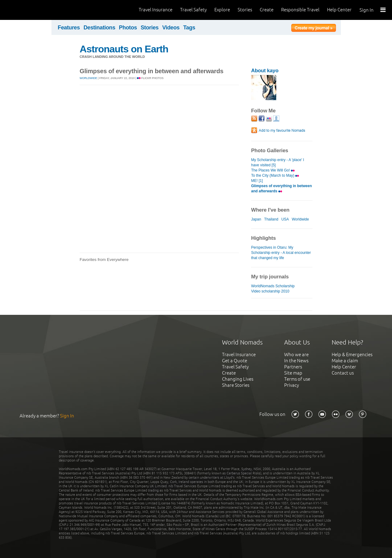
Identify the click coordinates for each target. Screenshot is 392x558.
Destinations (100, 28)
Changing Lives (238, 379)
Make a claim (345, 361)
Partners (293, 367)
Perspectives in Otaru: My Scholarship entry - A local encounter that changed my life (281, 253)
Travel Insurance (156, 10)
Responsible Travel (300, 10)
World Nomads (32, 10)
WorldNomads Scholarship (273, 286)
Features (69, 28)
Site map (293, 373)
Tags (189, 28)
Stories (245, 10)
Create (267, 10)
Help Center (339, 10)
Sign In (367, 10)
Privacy (292, 385)
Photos (128, 28)
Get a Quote (235, 361)
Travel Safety (193, 10)
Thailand (271, 219)
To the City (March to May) (275, 175)
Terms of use (297, 379)
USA (285, 219)
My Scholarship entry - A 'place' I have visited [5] (278, 162)
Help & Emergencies (352, 354)
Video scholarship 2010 (270, 291)
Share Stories (236, 385)
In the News (296, 361)
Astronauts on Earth (124, 49)
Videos (171, 28)
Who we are (296, 354)
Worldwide (88, 78)
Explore (222, 10)
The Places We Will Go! (273, 170)
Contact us (343, 373)
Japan (256, 219)
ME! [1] (257, 181)
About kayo (265, 71)
